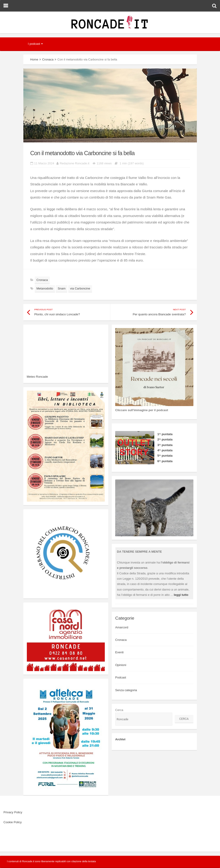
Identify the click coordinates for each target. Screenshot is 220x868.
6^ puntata (165, 461)
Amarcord (122, 627)
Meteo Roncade (37, 377)
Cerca (119, 710)
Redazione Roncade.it (74, 163)
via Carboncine (80, 288)
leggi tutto (181, 595)
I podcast (34, 44)
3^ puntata (165, 445)
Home (34, 59)
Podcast (121, 677)
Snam (62, 288)
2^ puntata (165, 439)
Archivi (120, 739)
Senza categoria (126, 690)
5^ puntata (165, 456)
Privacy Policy (13, 812)
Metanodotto (45, 288)
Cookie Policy (13, 822)
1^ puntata (165, 434)
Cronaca (48, 59)
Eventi (119, 652)
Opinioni (121, 665)
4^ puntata (165, 450)
